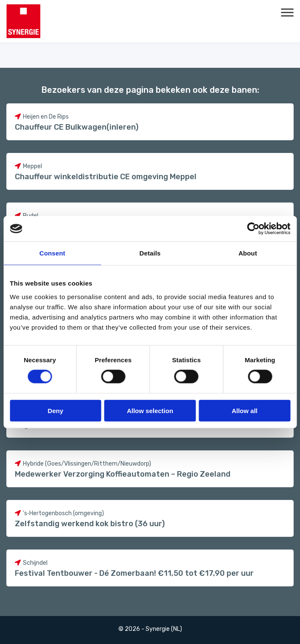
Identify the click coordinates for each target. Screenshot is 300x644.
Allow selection (150, 410)
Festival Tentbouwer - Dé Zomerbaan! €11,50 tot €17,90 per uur (134, 573)
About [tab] (248, 253)
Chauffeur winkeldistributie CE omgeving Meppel (106, 177)
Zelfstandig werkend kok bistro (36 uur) (90, 524)
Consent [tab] (52, 253)
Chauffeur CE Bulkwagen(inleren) (77, 127)
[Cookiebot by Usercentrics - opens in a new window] (253, 229)
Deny (55, 410)
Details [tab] (150, 253)
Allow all (245, 410)
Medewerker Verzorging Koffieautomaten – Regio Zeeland (123, 474)
